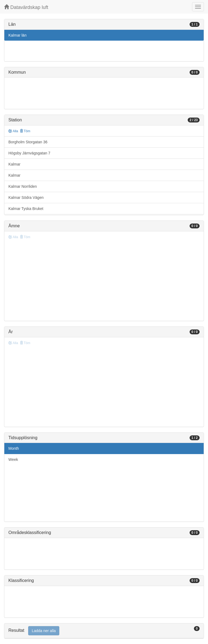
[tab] (104, 631)
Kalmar (14, 164)
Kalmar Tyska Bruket (26, 209)
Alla (13, 131)
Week (13, 459)
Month (14, 448)
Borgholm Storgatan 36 (28, 142)
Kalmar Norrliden (23, 186)
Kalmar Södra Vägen (26, 198)
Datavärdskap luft (26, 7)
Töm (25, 131)
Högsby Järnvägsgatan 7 (29, 153)
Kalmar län (17, 35)
